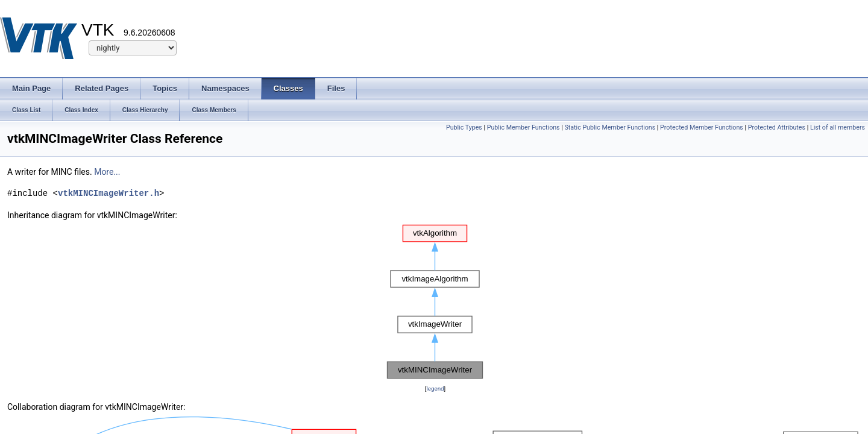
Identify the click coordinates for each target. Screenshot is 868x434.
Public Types (464, 127)
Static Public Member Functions (610, 127)
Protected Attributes (777, 127)
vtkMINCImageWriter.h (108, 193)
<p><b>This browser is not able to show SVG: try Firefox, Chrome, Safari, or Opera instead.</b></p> (435, 302)
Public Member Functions (524, 127)
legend (435, 388)
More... (107, 172)
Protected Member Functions (702, 127)
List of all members (838, 127)
